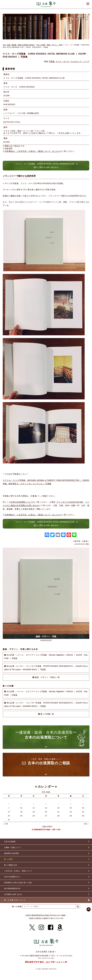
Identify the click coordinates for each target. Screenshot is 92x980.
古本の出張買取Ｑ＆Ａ (12, 877)
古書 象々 (46, 4)
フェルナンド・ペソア (80, 61)
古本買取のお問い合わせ (13, 894)
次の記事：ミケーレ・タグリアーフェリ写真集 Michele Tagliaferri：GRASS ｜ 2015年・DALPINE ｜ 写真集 (46, 657)
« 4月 (6, 824)
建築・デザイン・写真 (55, 45)
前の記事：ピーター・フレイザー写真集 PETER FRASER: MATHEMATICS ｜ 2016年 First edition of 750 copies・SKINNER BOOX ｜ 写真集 (46, 668)
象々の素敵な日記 (11, 865)
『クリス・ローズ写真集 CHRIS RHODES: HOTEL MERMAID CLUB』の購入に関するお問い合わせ (46, 165)
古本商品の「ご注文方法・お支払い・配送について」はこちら (32, 151)
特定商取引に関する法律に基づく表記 (18, 883)
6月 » (86, 824)
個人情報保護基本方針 (12, 889)
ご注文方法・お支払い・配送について (18, 871)
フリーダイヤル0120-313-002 (70, 502)
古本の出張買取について (22, 502)
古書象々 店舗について (12, 847)
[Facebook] (51, 928)
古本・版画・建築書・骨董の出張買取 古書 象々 (19, 45)
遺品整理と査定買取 (11, 853)
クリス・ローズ (62, 61)
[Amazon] (60, 928)
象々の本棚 (41, 45)
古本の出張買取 (10, 842)
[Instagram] (41, 928)
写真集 (52, 61)
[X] (32, 928)
